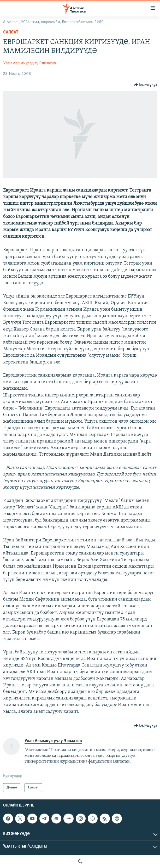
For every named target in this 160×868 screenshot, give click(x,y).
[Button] (146, 85)
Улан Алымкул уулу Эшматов (30, 63)
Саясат (11, 32)
